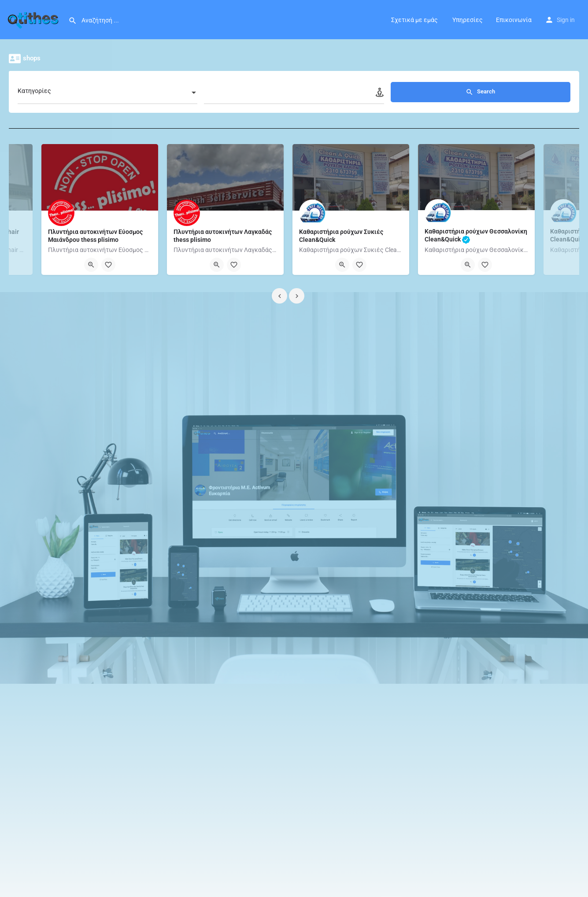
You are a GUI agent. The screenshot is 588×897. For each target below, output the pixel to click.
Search (494, 92)
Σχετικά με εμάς (414, 20)
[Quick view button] (91, 265)
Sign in (566, 20)
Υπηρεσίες (467, 20)
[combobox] (122, 93)
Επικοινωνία (514, 20)
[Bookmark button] (108, 265)
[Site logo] (34, 19)
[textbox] (122, 93)
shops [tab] (39, 59)
